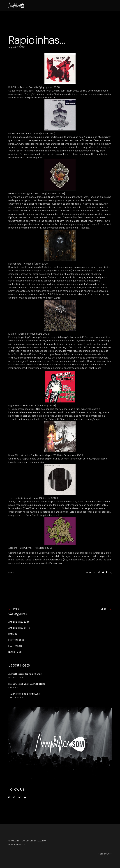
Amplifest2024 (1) (19, 628)
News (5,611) (15, 652)
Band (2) (14, 634)
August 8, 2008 (17, 47)
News (11, 573)
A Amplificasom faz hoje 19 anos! (25, 674)
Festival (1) (15, 646)
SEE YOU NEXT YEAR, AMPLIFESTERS (27, 684)
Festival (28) (16, 640)
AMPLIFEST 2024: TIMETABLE (25, 694)
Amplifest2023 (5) (20, 622)
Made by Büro (105, 854)
